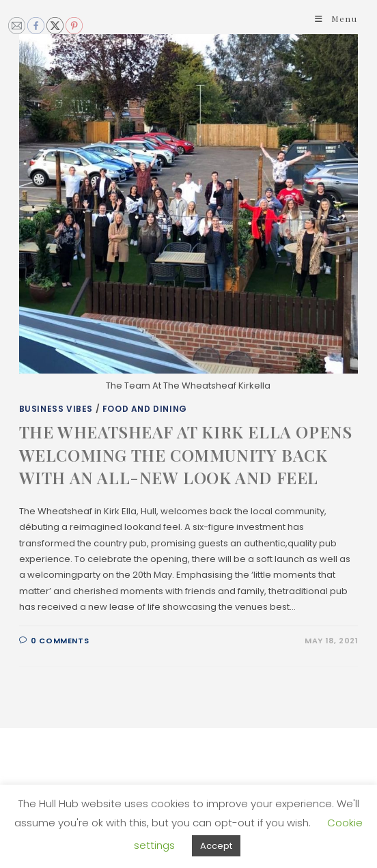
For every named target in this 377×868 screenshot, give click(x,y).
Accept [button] (216, 846)
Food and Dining (145, 409)
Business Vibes (56, 409)
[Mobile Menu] (336, 18)
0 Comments (60, 641)
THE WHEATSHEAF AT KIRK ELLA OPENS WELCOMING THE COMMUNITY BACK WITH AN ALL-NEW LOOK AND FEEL (186, 454)
